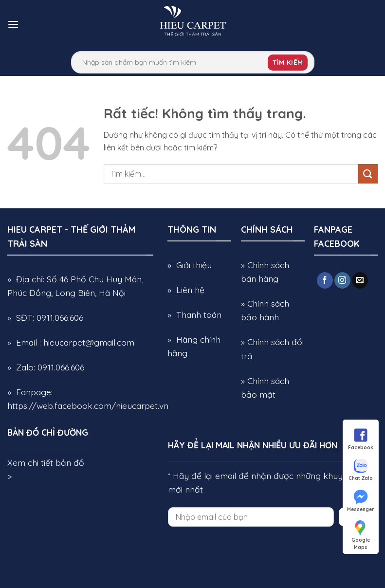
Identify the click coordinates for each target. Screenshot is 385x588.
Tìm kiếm (288, 62)
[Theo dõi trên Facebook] (325, 280)
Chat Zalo (361, 469)
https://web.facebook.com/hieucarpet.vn (88, 405)
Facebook (361, 439)
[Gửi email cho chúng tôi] (360, 280)
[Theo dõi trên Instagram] (342, 280)
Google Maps (361, 531)
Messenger (361, 500)
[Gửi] (368, 174)
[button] (13, 24)
